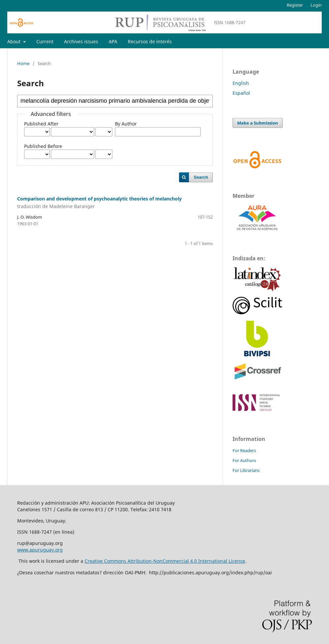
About (15, 41)
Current (45, 41)
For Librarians (246, 470)
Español (241, 93)
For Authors (244, 460)
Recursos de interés (150, 41)
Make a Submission (258, 123)
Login (316, 5)
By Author (126, 124)
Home (23, 63)
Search (201, 177)
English (241, 83)
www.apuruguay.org (40, 550)
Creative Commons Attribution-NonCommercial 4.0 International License (165, 561)
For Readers (244, 450)
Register (295, 5)
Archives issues (81, 41)
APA (113, 41)
